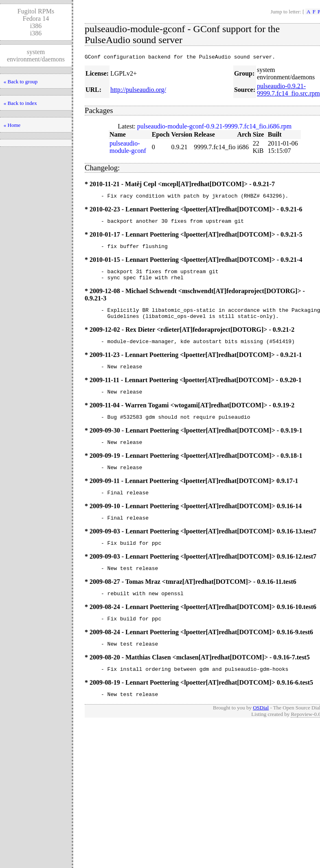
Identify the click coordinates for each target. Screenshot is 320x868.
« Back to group (21, 82)
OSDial (261, 736)
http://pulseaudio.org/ (138, 91)
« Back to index (20, 103)
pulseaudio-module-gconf (128, 148)
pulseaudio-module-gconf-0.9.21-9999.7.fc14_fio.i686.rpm (214, 127)
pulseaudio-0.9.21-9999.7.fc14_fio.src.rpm (288, 91)
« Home (12, 125)
